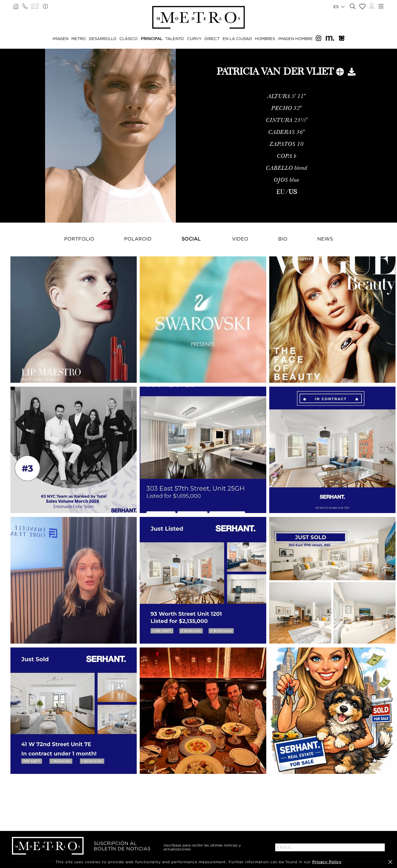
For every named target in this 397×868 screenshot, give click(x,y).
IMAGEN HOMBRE (296, 39)
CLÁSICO (129, 39)
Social (191, 239)
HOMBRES (265, 39)
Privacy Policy (327, 862)
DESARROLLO (103, 39)
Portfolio (79, 239)
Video (240, 239)
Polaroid (138, 239)
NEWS (325, 239)
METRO (79, 39)
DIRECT (212, 39)
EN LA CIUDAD (237, 39)
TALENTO (175, 39)
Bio (283, 239)
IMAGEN (60, 39)
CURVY (194, 39)
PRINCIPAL (152, 39)
